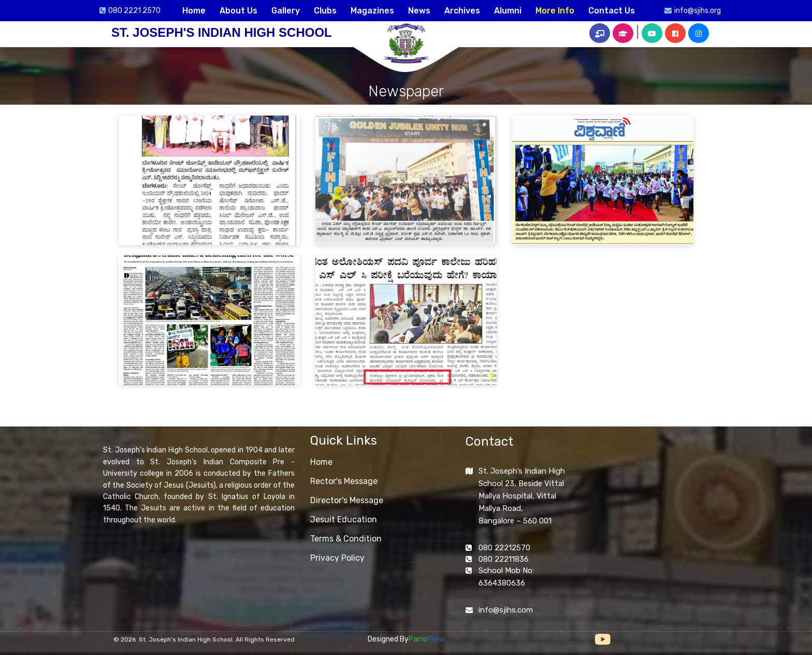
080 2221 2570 (134, 11)
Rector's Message (344, 481)
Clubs (325, 11)
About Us (238, 11)
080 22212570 (504, 548)
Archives (462, 11)
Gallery (286, 11)
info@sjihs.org (698, 11)
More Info (555, 11)
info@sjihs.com (506, 610)
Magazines (372, 11)
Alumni (508, 11)
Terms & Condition (346, 539)
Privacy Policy (337, 558)
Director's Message (347, 500)
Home (194, 11)
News (419, 11)
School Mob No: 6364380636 (506, 577)
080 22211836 (504, 559)
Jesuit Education (344, 519)
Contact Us (612, 11)
